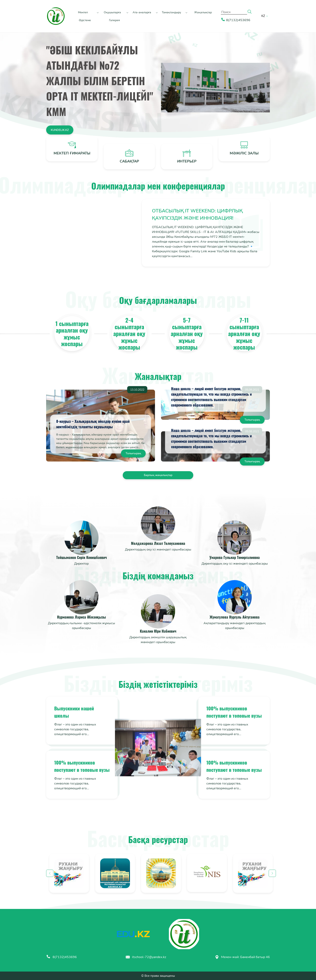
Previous (50, 873)
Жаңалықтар (203, 12)
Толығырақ (133, 453)
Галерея (114, 20)
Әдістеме (85, 20)
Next (272, 873)
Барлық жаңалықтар (158, 475)
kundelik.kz (60, 130)
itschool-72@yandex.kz (146, 957)
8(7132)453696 (61, 957)
